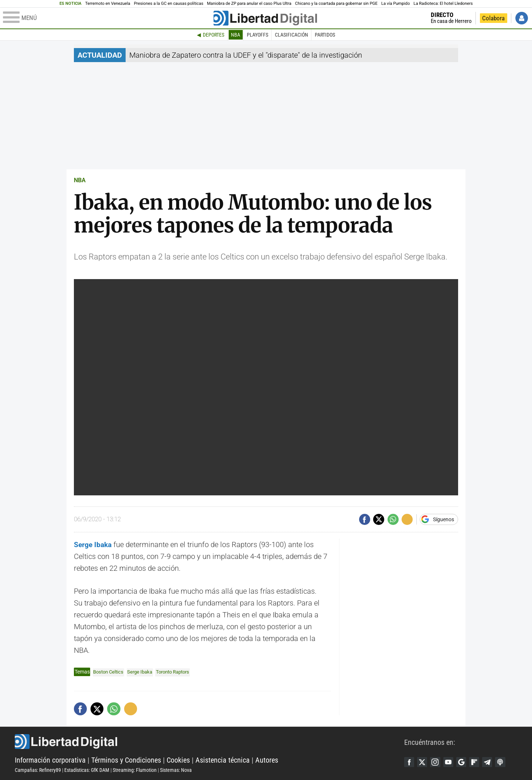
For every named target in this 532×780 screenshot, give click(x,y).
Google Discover (466, 762)
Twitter (424, 762)
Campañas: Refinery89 (38, 770)
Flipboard (480, 762)
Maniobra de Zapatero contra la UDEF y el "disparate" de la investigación (246, 55)
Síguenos (444, 519)
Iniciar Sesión (522, 18)
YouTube (452, 762)
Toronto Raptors (179, 672)
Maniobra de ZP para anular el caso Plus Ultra (249, 4)
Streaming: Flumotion (135, 770)
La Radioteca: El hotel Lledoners (443, 4)
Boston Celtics (110, 672)
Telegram (494, 762)
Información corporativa (50, 760)
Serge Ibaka (143, 672)
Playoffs (258, 35)
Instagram (438, 762)
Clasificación (291, 35)
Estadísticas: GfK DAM (87, 770)
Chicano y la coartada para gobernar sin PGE (336, 4)
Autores (267, 760)
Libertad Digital (209, 742)
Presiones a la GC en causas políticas (168, 4)
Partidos (325, 35)
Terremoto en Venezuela (108, 4)
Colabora (493, 18)
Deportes (214, 35)
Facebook (410, 762)
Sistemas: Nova (176, 770)
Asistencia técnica (223, 760)
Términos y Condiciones (126, 760)
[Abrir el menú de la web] (108, 18)
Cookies (178, 760)
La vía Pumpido (395, 4)
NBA (236, 35)
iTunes (508, 762)
